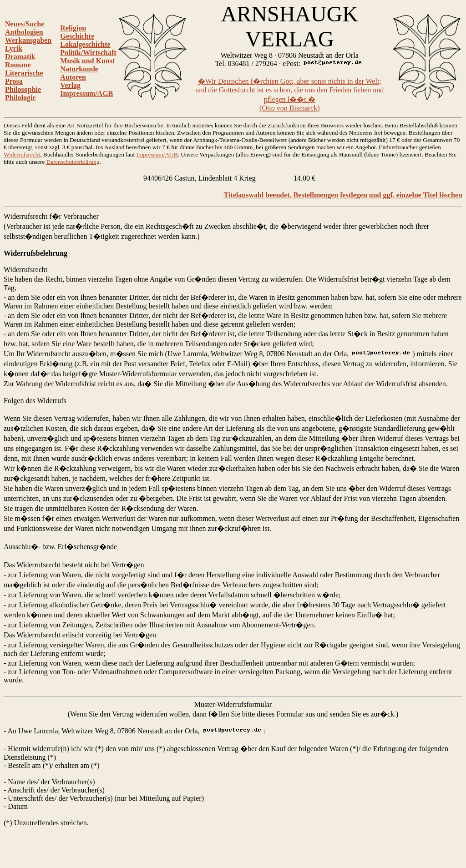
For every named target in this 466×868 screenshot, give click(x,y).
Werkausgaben (28, 40)
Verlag (70, 85)
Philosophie (23, 89)
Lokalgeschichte (85, 44)
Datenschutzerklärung (73, 162)
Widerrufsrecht (22, 154)
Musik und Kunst (87, 61)
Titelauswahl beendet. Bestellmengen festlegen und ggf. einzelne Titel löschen (343, 195)
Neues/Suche (25, 24)
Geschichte (77, 36)
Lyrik (14, 48)
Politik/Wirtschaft (88, 53)
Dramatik (20, 57)
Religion (73, 28)
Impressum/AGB (86, 93)
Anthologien (24, 32)
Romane (18, 65)
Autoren (73, 77)
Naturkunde (79, 69)
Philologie (20, 98)
